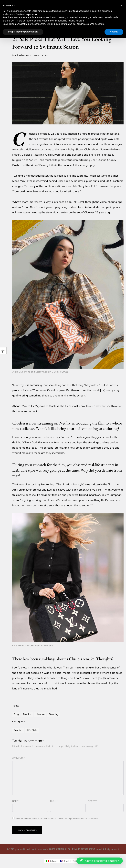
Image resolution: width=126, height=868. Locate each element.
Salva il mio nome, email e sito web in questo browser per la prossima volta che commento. (57, 818)
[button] (100, 861)
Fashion (18, 730)
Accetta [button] (114, 32)
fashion (27, 714)
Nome (16, 801)
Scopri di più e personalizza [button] (23, 32)
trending (54, 714)
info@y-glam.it (111, 849)
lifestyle (40, 714)
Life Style (32, 730)
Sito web (93, 801)
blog (16, 714)
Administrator (22, 55)
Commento (19, 758)
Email (54, 801)
